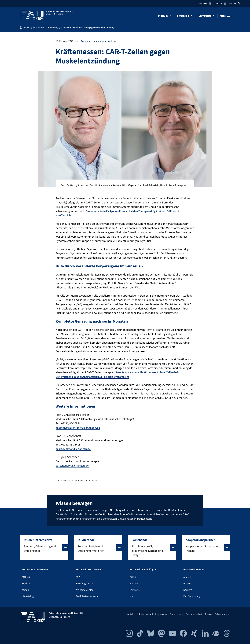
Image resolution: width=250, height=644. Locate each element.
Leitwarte (135, 589)
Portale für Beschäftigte (143, 569)
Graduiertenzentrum (87, 596)
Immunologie (101, 41)
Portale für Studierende (35, 569)
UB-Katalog (28, 596)
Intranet (134, 583)
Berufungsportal (84, 583)
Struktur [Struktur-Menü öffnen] (220, 4)
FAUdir (133, 577)
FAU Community (192, 596)
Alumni (187, 577)
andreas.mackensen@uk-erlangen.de (78, 427)
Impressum (161, 614)
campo (25, 589)
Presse (187, 583)
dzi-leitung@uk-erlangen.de (73, 465)
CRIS (78, 577)
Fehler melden (222, 614)
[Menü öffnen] (225, 16)
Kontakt (130, 614)
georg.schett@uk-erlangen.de (74, 448)
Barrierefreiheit (194, 614)
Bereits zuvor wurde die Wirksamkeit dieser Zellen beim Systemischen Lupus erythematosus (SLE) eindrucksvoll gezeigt (120, 374)
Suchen (235, 4)
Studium (163, 16)
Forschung (183, 16)
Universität (205, 16)
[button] (44, 547)
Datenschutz (177, 614)
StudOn (26, 583)
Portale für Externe (194, 569)
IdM (131, 596)
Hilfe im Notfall (145, 614)
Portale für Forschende (88, 569)
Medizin (113, 41)
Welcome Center (84, 589)
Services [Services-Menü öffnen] (205, 4)
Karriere (188, 589)
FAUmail (26, 577)
